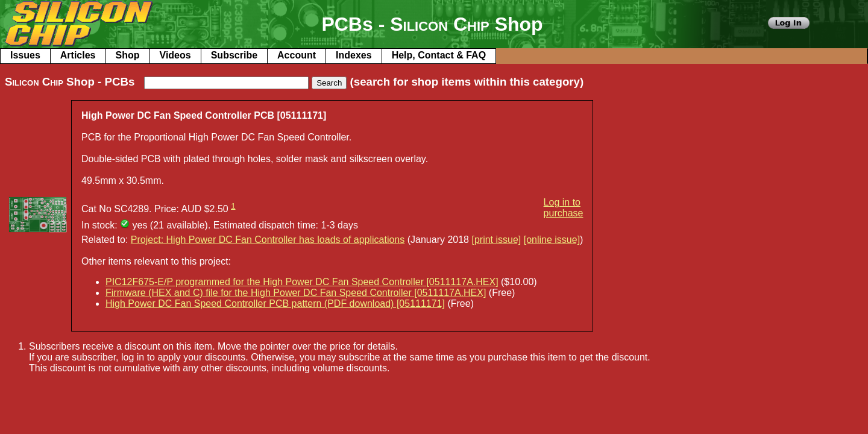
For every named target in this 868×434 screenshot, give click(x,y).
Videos (175, 55)
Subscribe (234, 55)
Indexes (354, 55)
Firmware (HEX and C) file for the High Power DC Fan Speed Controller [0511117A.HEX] (296, 293)
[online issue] (552, 240)
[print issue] (496, 240)
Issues (25, 55)
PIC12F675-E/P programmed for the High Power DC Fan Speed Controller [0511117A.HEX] (302, 282)
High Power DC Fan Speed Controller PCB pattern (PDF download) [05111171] (275, 303)
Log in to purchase (564, 208)
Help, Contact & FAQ (439, 55)
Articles (78, 55)
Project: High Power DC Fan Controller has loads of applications (268, 240)
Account (297, 55)
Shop (128, 55)
